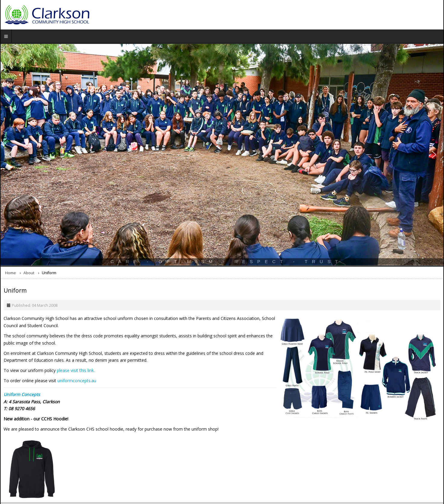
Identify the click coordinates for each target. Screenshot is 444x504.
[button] (10, 155)
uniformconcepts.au (77, 381)
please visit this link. (76, 370)
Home (11, 273)
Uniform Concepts (22, 394)
